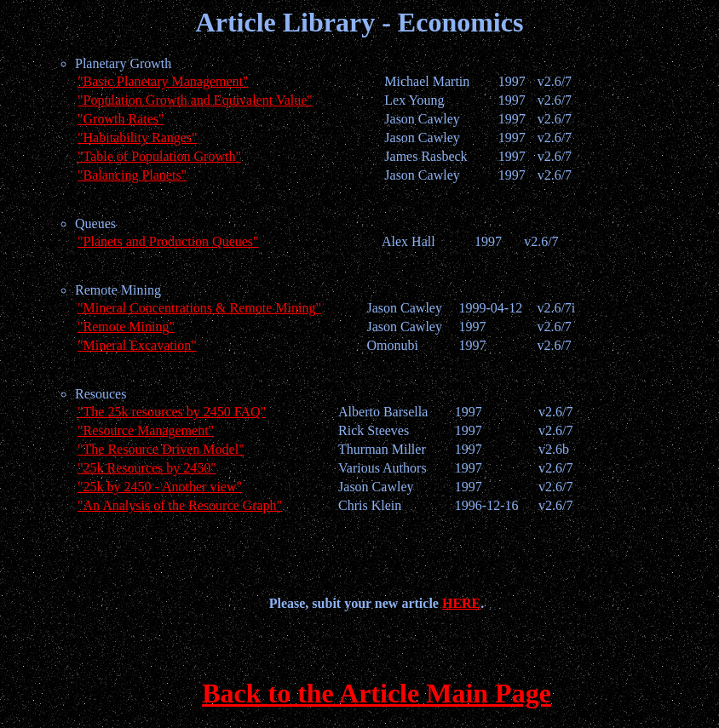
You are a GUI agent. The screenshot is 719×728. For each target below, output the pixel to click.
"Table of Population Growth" (159, 156)
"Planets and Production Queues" (168, 241)
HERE (461, 603)
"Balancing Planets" (132, 175)
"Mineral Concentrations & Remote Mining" (199, 308)
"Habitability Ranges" (138, 138)
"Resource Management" (146, 430)
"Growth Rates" (121, 119)
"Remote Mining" (126, 327)
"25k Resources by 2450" (147, 468)
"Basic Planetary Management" (163, 81)
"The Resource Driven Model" (161, 449)
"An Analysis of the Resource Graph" (180, 505)
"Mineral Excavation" (137, 345)
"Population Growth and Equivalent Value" (195, 100)
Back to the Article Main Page (377, 693)
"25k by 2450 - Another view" (160, 487)
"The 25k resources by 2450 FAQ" (172, 412)
